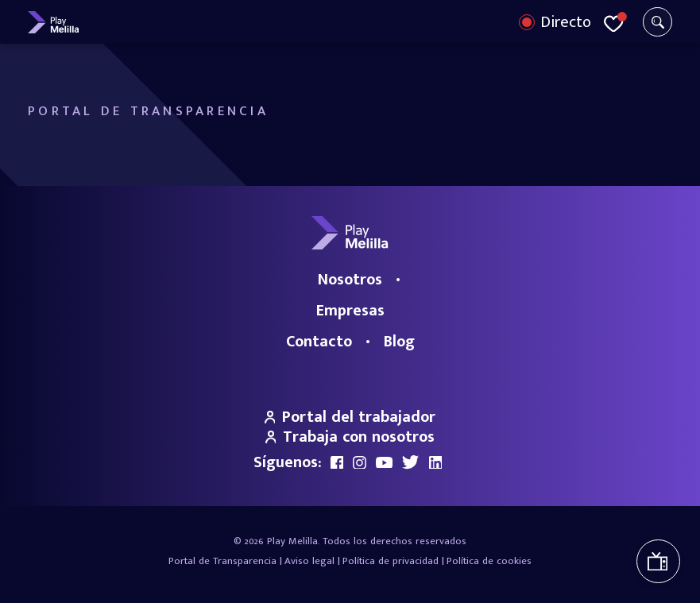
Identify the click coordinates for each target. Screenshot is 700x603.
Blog (399, 342)
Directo (566, 22)
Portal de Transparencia (222, 561)
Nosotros (350, 280)
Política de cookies (489, 561)
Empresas (350, 311)
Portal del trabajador (350, 417)
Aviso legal (309, 561)
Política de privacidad (391, 561)
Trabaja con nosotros (350, 437)
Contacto (319, 342)
